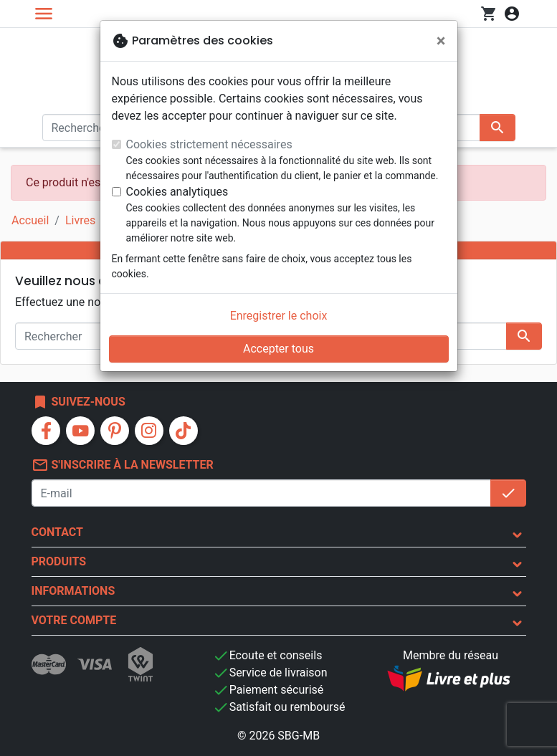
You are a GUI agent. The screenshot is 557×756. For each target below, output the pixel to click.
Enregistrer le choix (279, 316)
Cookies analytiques (177, 192)
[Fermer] (441, 41)
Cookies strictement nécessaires (209, 144)
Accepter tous (278, 349)
